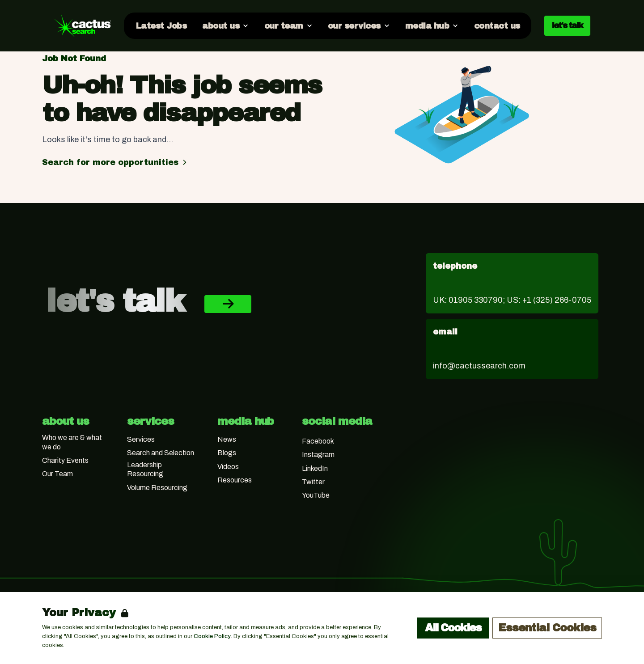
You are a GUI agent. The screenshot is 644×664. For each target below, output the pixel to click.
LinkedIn (315, 468)
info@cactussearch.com (479, 366)
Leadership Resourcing (145, 469)
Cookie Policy (212, 636)
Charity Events (65, 460)
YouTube (316, 495)
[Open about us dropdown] (225, 25)
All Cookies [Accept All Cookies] (453, 628)
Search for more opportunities (116, 162)
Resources (235, 480)
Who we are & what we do (72, 442)
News (227, 439)
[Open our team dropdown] (288, 25)
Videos (228, 467)
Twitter (313, 482)
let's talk (567, 25)
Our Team (57, 474)
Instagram (318, 455)
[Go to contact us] (496, 25)
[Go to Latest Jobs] (161, 25)
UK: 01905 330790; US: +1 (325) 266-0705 (512, 300)
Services (141, 439)
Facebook (318, 441)
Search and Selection (161, 453)
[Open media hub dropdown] (432, 25)
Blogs (227, 453)
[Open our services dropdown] (358, 25)
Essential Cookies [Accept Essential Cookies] (547, 628)
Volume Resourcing (157, 488)
